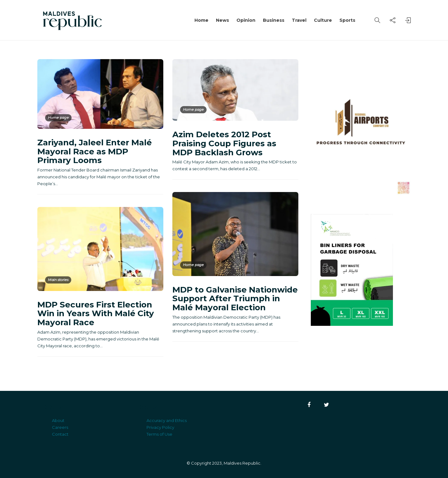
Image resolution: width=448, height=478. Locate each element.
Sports (347, 20)
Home (201, 20)
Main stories (58, 280)
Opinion (246, 20)
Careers (60, 427)
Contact (60, 434)
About (58, 420)
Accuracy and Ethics (167, 420)
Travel (299, 20)
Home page (58, 118)
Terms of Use (159, 434)
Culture (323, 20)
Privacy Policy (160, 427)
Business (274, 20)
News (222, 20)
